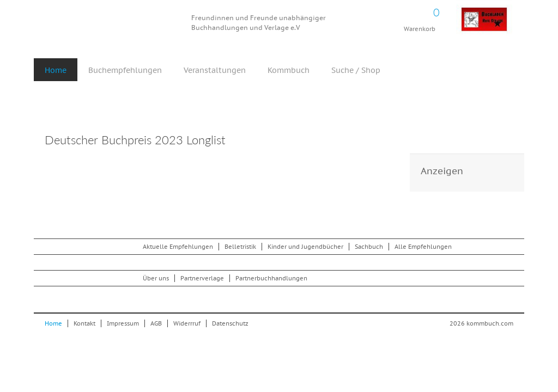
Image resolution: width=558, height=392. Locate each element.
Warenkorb (420, 16)
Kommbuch (112, 23)
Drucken (382, 141)
